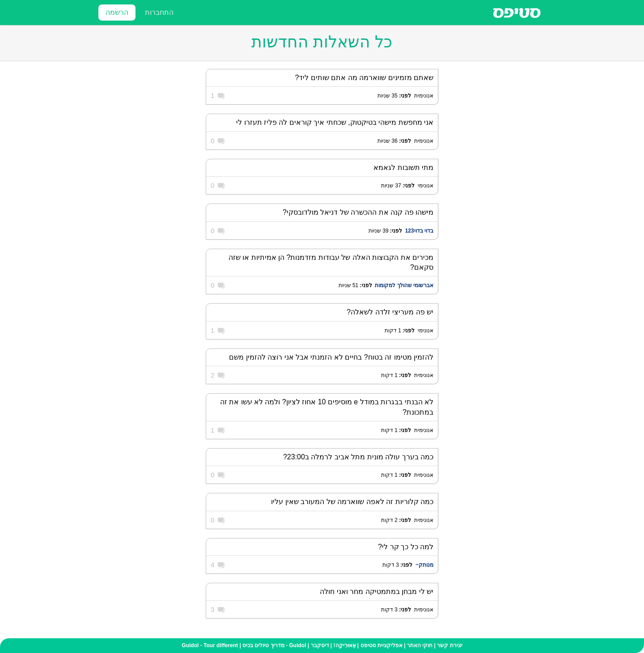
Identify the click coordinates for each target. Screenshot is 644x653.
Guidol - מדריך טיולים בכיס (274, 645)
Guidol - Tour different (210, 645)
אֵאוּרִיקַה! (345, 645)
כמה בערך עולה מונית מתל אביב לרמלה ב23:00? (358, 457)
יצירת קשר (449, 645)
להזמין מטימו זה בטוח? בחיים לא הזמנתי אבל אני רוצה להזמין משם (331, 357)
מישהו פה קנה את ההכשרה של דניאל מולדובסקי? (358, 212)
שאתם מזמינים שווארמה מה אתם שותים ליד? (364, 78)
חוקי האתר (420, 645)
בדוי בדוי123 (419, 231)
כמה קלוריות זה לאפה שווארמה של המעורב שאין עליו (352, 502)
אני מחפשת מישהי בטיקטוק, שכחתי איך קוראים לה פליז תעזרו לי (335, 122)
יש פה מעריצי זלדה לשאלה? (390, 312)
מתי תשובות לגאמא (403, 167)
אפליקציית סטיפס (381, 645)
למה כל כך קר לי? (406, 547)
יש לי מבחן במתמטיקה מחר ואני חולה (377, 592)
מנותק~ (424, 565)
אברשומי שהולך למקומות (404, 285)
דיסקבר (320, 645)
